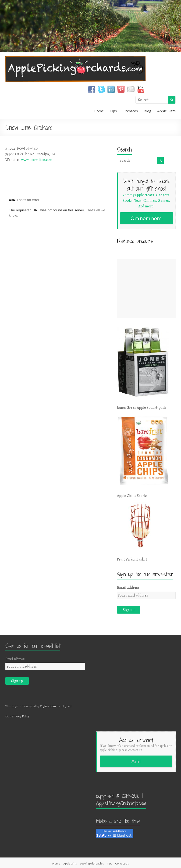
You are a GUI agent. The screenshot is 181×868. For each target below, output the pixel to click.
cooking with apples (92, 863)
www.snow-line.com (37, 160)
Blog (147, 111)
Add (136, 761)
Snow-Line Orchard (29, 128)
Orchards (130, 111)
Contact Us (122, 863)
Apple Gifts (166, 111)
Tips (113, 111)
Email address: (129, 588)
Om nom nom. (147, 218)
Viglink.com (48, 706)
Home (99, 111)
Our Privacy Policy (17, 716)
